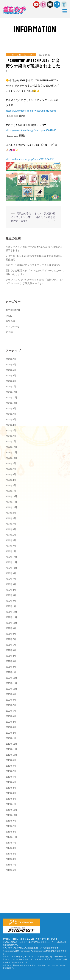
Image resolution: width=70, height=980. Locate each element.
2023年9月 (11, 513)
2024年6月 (11, 474)
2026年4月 (11, 376)
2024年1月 (11, 491)
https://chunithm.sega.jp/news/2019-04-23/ (30, 159)
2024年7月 (11, 469)
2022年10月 (11, 568)
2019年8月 (11, 766)
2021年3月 (11, 661)
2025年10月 (11, 403)
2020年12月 (11, 678)
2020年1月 (11, 738)
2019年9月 (11, 760)
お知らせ (10, 321)
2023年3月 (11, 540)
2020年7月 (11, 705)
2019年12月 (11, 744)
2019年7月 (11, 771)
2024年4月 (11, 480)
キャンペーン (13, 327)
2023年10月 (11, 507)
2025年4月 (11, 425)
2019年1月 (11, 804)
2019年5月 (11, 782)
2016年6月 (11, 870)
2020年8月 (11, 700)
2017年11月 (11, 837)
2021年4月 (11, 656)
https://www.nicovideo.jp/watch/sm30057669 (31, 130)
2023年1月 (11, 551)
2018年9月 (11, 821)
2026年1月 (11, 387)
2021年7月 (11, 639)
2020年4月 (11, 722)
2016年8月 (11, 859)
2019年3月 (11, 793)
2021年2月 (11, 667)
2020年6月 (11, 711)
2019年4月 (11, 788)
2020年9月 (11, 694)
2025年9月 (11, 409)
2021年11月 (11, 617)
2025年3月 (11, 430)
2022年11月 (11, 562)
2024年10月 (11, 458)
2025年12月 (11, 392)
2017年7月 (11, 843)
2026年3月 (11, 381)
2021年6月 (11, 645)
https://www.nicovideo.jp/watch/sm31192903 (31, 111)
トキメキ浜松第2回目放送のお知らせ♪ (45, 217)
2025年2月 (11, 436)
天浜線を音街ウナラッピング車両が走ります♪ (21, 217)
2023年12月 (11, 496)
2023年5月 (11, 535)
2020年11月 (11, 683)
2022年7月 (11, 579)
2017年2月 (11, 854)
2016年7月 (11, 865)
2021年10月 (11, 623)
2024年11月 (11, 452)
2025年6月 (11, 420)
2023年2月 (11, 546)
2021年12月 (11, 612)
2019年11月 (11, 749)
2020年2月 (11, 733)
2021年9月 (11, 628)
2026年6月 (11, 365)
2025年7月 (11, 414)
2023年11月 (11, 502)
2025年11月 (11, 398)
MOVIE (9, 316)
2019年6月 (11, 777)
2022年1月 (11, 606)
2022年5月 (11, 584)
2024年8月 (11, 463)
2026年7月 (11, 359)
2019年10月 (11, 755)
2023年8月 (11, 518)
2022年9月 (11, 573)
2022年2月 (11, 601)
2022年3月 (11, 595)
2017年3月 (11, 848)
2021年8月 (11, 634)
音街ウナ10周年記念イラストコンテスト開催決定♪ (33, 265)
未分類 (9, 332)
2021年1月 (11, 672)
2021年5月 (11, 650)
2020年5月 (11, 716)
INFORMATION (23, 55)
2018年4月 (11, 832)
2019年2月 (11, 799)
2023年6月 (11, 529)
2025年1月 (11, 441)
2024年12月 (11, 447)
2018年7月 (11, 826)
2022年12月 (11, 557)
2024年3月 (11, 485)
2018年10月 (11, 815)
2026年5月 (11, 370)
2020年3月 (11, 727)
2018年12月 (11, 810)
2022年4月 (11, 590)
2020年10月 (11, 689)
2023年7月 (11, 524)
